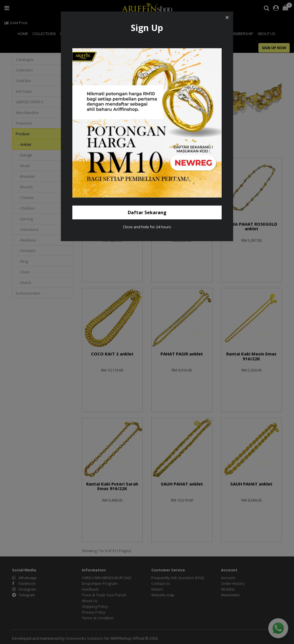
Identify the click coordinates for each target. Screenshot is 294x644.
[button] (227, 18)
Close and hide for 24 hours (147, 227)
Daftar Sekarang (147, 212)
